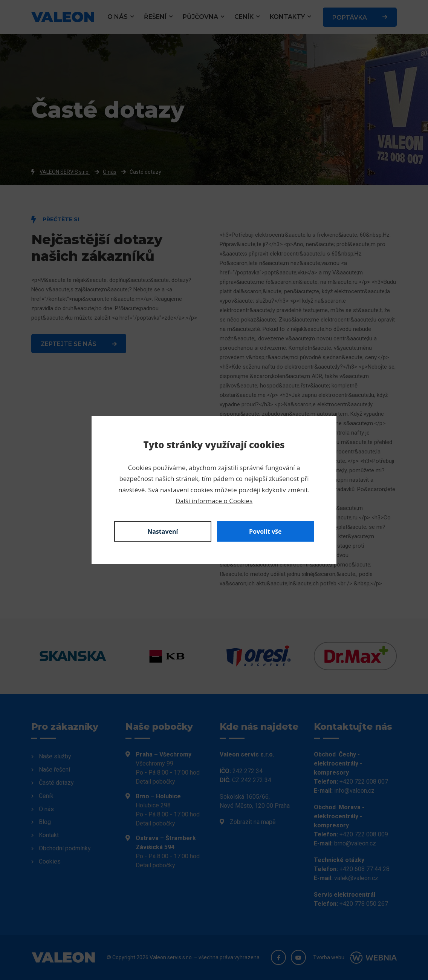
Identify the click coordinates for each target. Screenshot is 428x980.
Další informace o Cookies (214, 501)
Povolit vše (265, 531)
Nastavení (163, 531)
